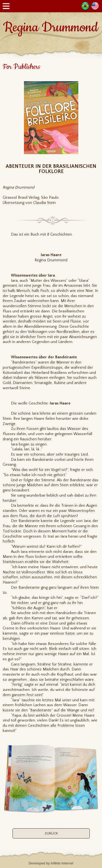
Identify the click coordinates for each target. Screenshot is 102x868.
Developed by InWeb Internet (51, 863)
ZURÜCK (51, 833)
